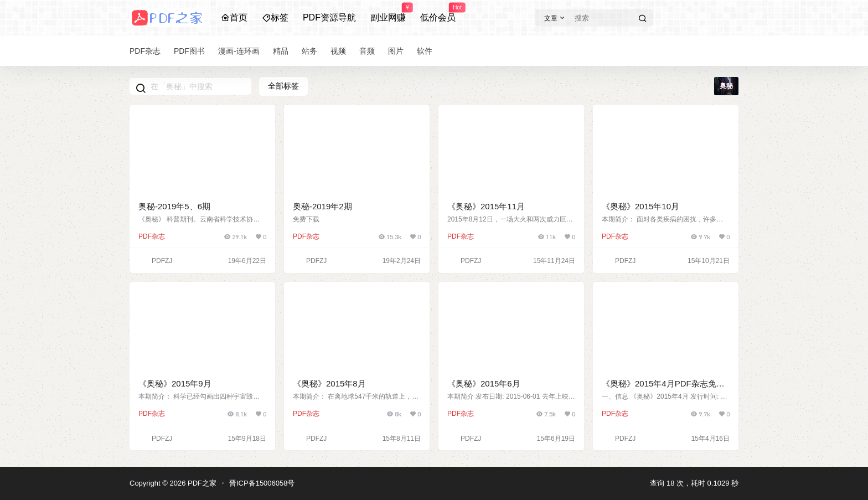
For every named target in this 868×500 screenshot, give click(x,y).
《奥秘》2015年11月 (486, 206)
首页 (234, 17)
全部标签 (283, 86)
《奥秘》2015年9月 (175, 383)
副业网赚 (388, 13)
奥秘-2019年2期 (322, 206)
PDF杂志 (152, 236)
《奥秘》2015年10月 (640, 206)
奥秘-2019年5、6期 (174, 206)
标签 (275, 17)
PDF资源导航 (329, 17)
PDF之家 (201, 483)
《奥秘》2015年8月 (329, 383)
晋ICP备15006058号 (262, 483)
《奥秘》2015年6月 (484, 383)
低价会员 (438, 13)
